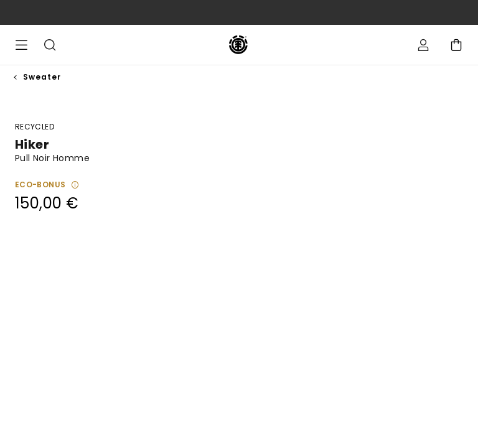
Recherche (50, 45)
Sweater (42, 77)
